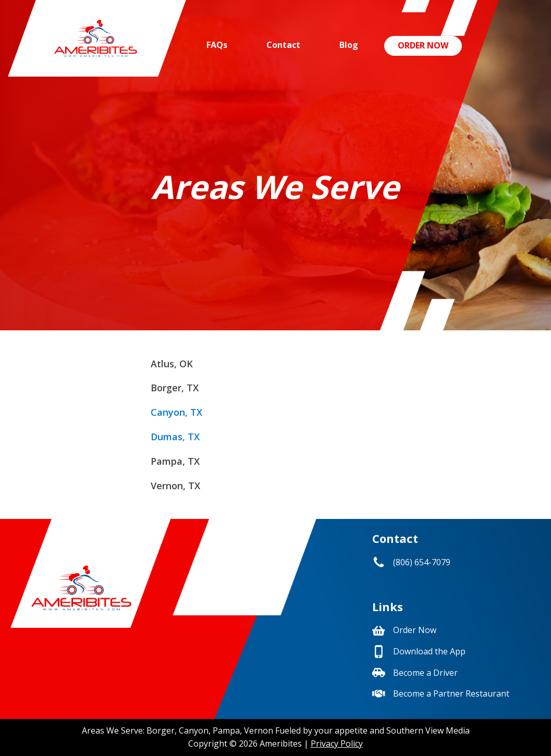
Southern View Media (428, 730)
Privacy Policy (337, 743)
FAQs (217, 45)
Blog (349, 45)
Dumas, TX (175, 437)
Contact (283, 45)
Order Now (423, 45)
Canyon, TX (176, 412)
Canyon (194, 730)
